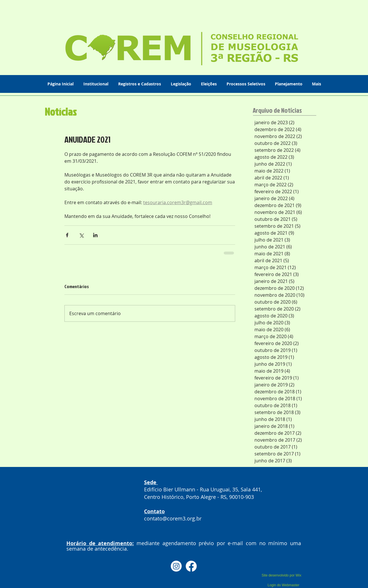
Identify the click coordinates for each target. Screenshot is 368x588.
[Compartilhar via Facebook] (67, 235)
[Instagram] (176, 566)
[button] (96, 84)
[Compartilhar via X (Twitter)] (81, 235)
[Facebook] (191, 566)
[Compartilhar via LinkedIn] (95, 235)
